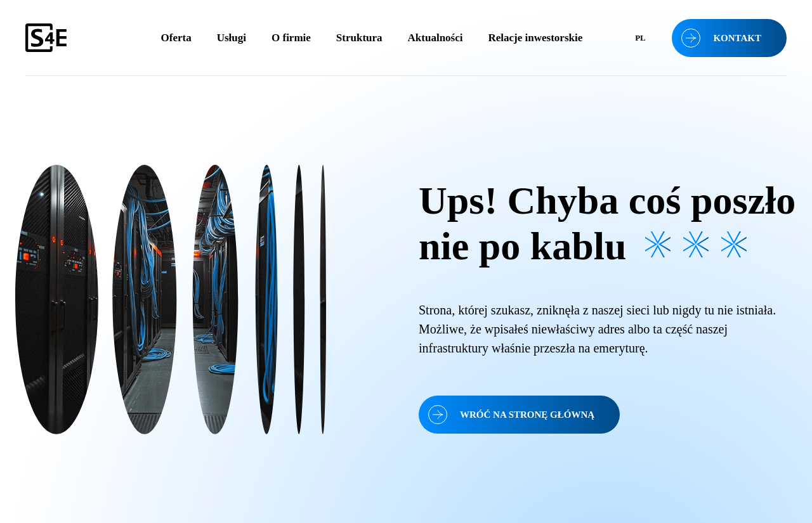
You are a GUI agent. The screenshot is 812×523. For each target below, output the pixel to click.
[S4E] (70, 38)
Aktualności (435, 38)
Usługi (232, 38)
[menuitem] (640, 38)
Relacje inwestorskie (536, 38)
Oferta (176, 38)
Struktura (359, 38)
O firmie (291, 38)
